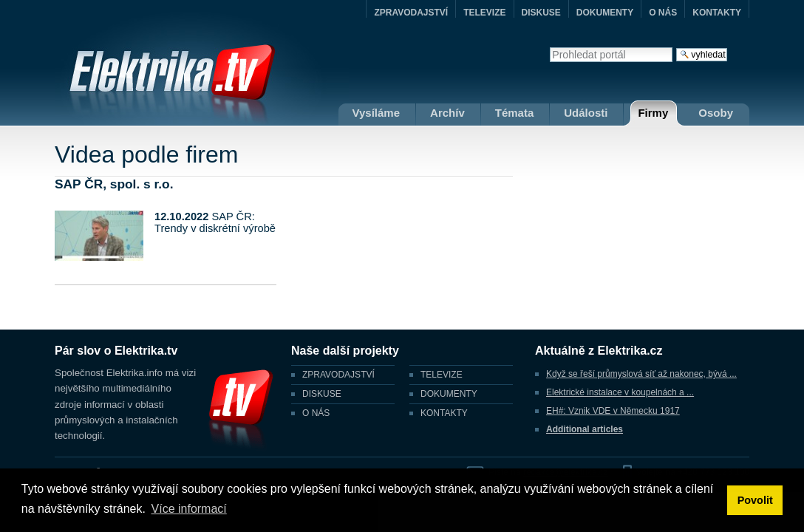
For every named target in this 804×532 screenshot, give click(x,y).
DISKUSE (541, 13)
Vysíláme (377, 113)
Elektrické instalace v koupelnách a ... (620, 392)
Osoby (716, 113)
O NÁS (663, 13)
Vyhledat (549, 47)
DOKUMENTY (605, 13)
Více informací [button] (189, 509)
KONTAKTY (717, 13)
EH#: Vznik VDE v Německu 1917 (613, 411)
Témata (515, 113)
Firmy (653, 113)
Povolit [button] (755, 500)
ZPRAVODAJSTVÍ (411, 13)
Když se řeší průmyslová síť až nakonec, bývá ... (641, 374)
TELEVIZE (484, 13)
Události (586, 113)
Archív (447, 113)
